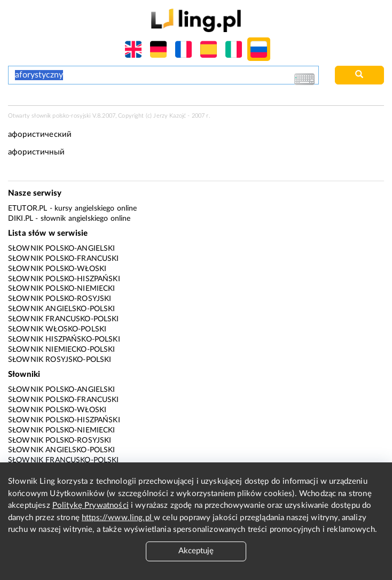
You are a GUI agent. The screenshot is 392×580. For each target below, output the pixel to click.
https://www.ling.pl (118, 518)
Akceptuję (196, 551)
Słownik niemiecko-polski (62, 350)
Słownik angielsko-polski (62, 309)
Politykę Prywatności (91, 505)
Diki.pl (21, 219)
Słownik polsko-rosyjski (60, 299)
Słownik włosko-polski (57, 329)
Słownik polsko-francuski (64, 259)
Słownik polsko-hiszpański (64, 279)
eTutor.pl (28, 208)
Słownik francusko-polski (64, 319)
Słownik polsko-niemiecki (62, 289)
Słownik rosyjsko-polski (60, 360)
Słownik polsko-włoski (57, 269)
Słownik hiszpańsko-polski (64, 339)
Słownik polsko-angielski (62, 249)
